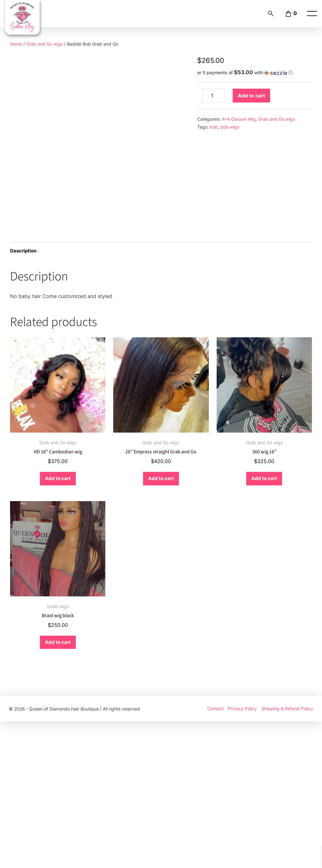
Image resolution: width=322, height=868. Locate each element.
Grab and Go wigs (44, 44)
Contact (215, 855)
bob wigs (230, 127)
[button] (255, 73)
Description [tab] (24, 397)
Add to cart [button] (58, 625)
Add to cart (251, 96)
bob (214, 127)
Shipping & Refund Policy (287, 855)
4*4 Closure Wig (239, 119)
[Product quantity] (214, 96)
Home (16, 44)
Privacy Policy (242, 855)
